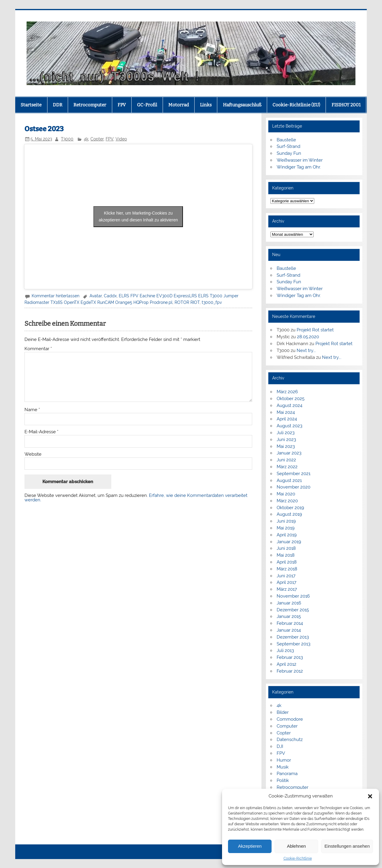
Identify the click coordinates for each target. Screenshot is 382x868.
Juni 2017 (286, 576)
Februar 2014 (290, 623)
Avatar (96, 296)
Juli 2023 (286, 433)
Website (33, 454)
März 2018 (287, 569)
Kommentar (38, 349)
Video (121, 139)
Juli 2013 (285, 650)
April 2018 (287, 562)
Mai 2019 (286, 528)
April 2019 (287, 535)
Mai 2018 (286, 555)
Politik (283, 780)
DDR (58, 105)
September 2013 (294, 644)
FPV (122, 105)
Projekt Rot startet (315, 330)
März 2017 (287, 589)
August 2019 (289, 514)
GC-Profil (147, 105)
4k (86, 139)
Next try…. (306, 350)
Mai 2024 (286, 412)
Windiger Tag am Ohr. (299, 167)
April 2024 (287, 419)
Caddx (110, 296)
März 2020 (287, 501)
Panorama (287, 774)
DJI (280, 746)
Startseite (31, 105)
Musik (283, 767)
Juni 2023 (286, 440)
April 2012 (286, 664)
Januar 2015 (289, 616)
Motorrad (179, 105)
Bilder (283, 712)
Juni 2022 (286, 460)
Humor (284, 760)
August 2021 (289, 480)
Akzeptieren (250, 846)
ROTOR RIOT (187, 302)
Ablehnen (296, 846)
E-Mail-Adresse (41, 432)
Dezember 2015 (293, 610)
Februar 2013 (290, 657)
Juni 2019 (286, 521)
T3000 (67, 139)
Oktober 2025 (291, 399)
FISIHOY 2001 (346, 105)
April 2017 (286, 582)
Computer (287, 726)
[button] (370, 796)
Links (206, 105)
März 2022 (287, 467)
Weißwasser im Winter (300, 160)
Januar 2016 (289, 603)
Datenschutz (290, 740)
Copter (97, 139)
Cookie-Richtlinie (298, 858)
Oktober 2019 (290, 508)
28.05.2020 (308, 337)
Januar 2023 (289, 453)
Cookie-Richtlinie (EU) (296, 105)
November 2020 (294, 487)
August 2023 (289, 426)
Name (32, 410)
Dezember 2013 (293, 637)
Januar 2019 (289, 542)
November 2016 (293, 596)
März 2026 (287, 392)
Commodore (290, 719)
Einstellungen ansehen (347, 846)
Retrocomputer (90, 105)
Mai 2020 (286, 494)
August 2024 (289, 405)
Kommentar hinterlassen (56, 296)
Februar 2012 (290, 671)
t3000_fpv (212, 302)
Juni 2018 (286, 548)
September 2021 (294, 474)
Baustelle (286, 140)
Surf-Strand (288, 146)
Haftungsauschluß (242, 105)
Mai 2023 (286, 446)
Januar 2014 (289, 630)
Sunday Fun (289, 153)
